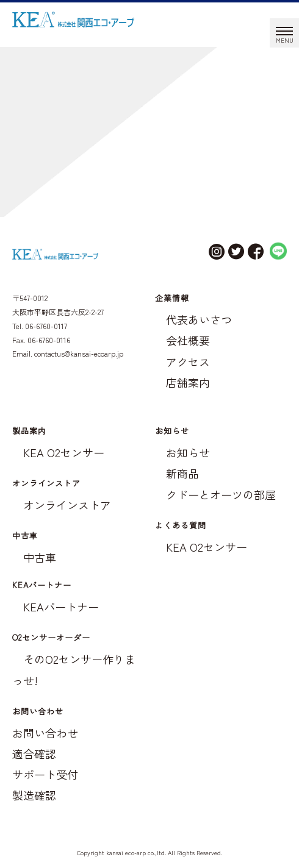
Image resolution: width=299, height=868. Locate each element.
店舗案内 (188, 382)
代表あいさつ (199, 319)
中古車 (40, 557)
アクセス (188, 361)
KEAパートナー (61, 607)
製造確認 (34, 795)
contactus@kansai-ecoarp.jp (79, 353)
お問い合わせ (45, 733)
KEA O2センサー (64, 452)
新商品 (182, 473)
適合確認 (34, 753)
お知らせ (188, 452)
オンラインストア (67, 505)
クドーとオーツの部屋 (221, 494)
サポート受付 (45, 774)
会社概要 (188, 340)
